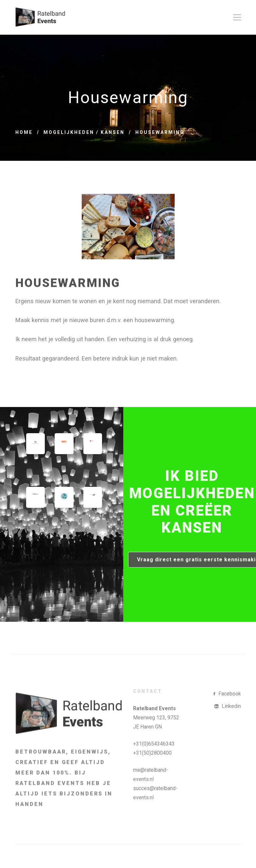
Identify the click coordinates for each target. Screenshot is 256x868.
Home (24, 132)
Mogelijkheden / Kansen (84, 132)
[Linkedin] (228, 706)
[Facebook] (227, 694)
